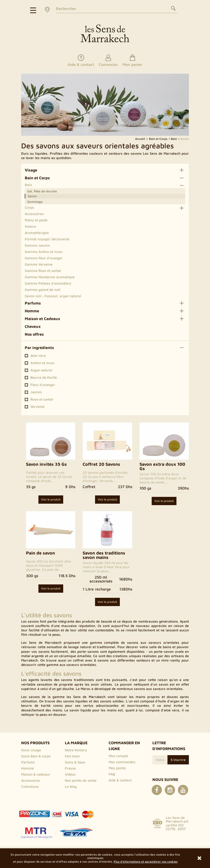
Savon (32, 196)
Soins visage (31, 750)
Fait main (72, 756)
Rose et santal (42, 399)
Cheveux (33, 326)
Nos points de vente (81, 780)
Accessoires (34, 214)
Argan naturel (41, 370)
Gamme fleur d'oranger (44, 258)
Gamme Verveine (39, 264)
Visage (31, 170)
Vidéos (70, 774)
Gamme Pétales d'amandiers (48, 283)
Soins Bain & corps (36, 756)
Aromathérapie (37, 233)
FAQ (112, 774)
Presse (70, 768)
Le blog (71, 786)
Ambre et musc (43, 363)
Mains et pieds (36, 220)
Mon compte (118, 756)
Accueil (140, 139)
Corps (29, 207)
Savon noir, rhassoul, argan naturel (53, 296)
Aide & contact (120, 780)
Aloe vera (38, 356)
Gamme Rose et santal (43, 271)
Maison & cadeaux (35, 774)
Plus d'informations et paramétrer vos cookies (146, 862)
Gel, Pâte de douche (42, 191)
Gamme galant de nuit (43, 290)
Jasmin (36, 392)
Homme (32, 311)
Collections (30, 786)
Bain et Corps (37, 178)
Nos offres (34, 334)
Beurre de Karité (44, 377)
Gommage (35, 202)
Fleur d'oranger (43, 385)
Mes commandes (122, 762)
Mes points (117, 768)
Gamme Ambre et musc (44, 252)
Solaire (30, 226)
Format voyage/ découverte (47, 239)
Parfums (33, 303)
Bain (28, 185)
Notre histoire (76, 750)
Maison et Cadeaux (43, 319)
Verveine (37, 407)
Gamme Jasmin (37, 245)
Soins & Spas (75, 762)
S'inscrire (178, 760)
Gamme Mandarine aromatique (50, 277)
